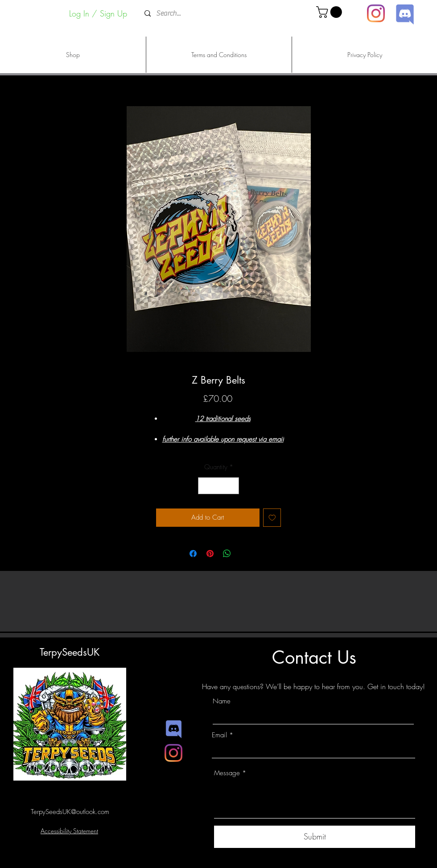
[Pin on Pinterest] (210, 554)
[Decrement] (205, 486)
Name (222, 701)
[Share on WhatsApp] (227, 554)
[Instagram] (376, 13)
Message (227, 773)
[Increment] (232, 486)
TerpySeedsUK (70, 652)
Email (219, 735)
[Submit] (315, 837)
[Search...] (218, 14)
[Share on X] (244, 554)
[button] (330, 12)
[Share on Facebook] (193, 554)
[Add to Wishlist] (272, 518)
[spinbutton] (219, 486)
